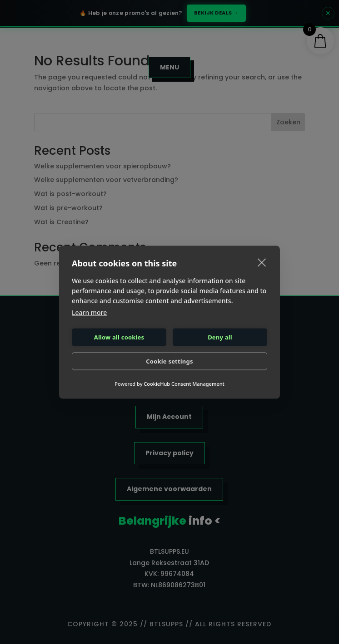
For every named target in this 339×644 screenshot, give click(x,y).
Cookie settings (169, 361)
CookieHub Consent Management (184, 383)
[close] (262, 262)
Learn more (89, 312)
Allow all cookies (119, 337)
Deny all (220, 337)
